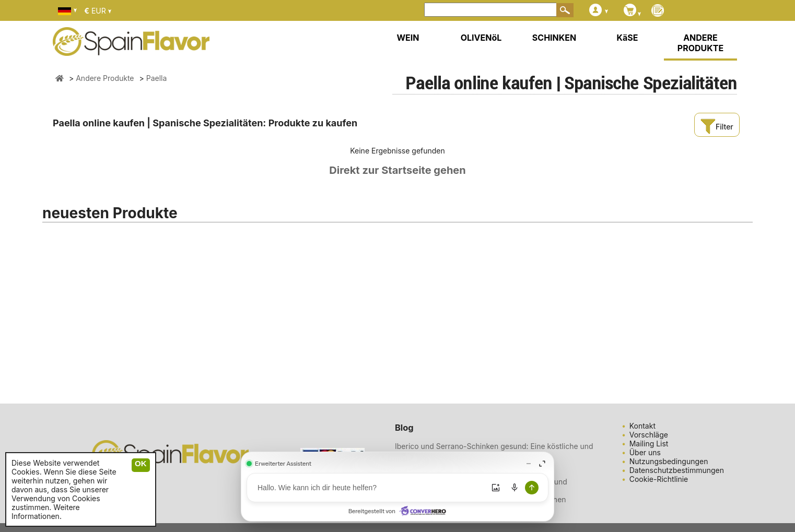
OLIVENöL (481, 38)
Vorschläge (649, 435)
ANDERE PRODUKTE (700, 43)
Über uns (645, 452)
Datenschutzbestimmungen (677, 470)
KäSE (628, 38)
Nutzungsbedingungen (669, 461)
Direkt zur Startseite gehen (397, 170)
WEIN (408, 38)
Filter (717, 127)
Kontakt (642, 426)
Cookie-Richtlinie (659, 479)
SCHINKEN (554, 38)
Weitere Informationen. (46, 512)
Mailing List (649, 444)
